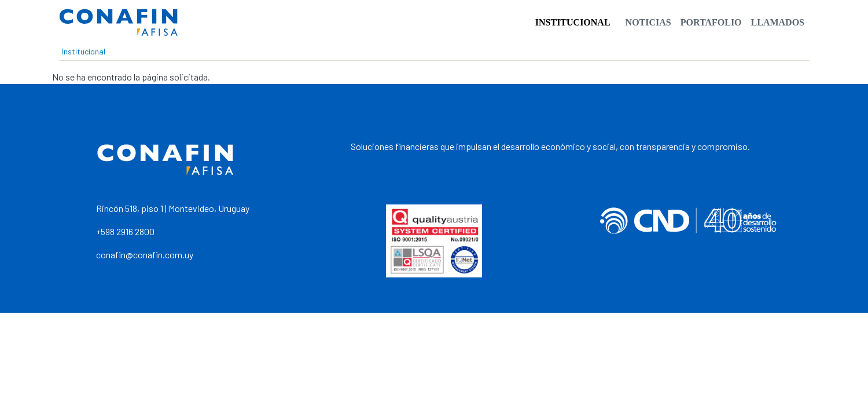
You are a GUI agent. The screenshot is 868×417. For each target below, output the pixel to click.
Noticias (648, 22)
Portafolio (711, 22)
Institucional (573, 22)
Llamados (778, 22)
